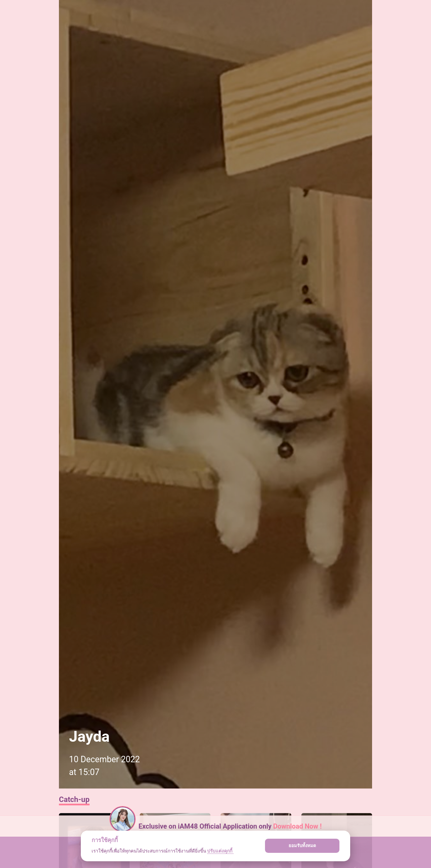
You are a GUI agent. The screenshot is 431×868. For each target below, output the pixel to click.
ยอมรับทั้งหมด (302, 846)
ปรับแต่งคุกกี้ (220, 851)
